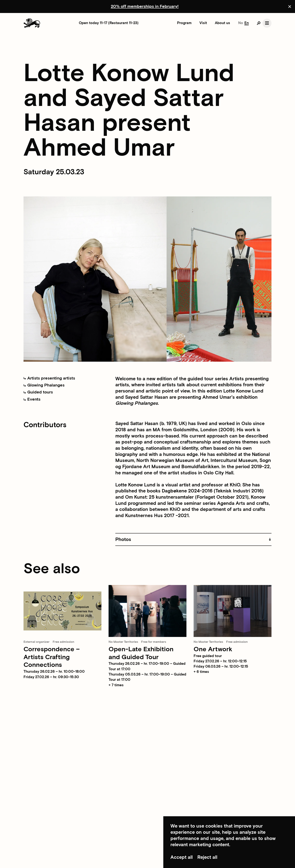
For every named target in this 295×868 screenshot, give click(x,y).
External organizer (36, 642)
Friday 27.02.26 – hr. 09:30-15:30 (51, 677)
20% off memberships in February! (145, 6)
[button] (193, 540)
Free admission (63, 642)
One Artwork (213, 649)
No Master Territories (123, 642)
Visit (203, 23)
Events (32, 399)
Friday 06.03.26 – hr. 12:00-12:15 (221, 667)
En (247, 23)
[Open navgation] (267, 23)
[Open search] (259, 23)
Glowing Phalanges (44, 385)
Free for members (154, 642)
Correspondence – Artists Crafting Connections (52, 657)
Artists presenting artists (49, 378)
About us (222, 23)
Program (184, 23)
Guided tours (38, 392)
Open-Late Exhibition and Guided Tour (141, 653)
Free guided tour (208, 656)
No (241, 23)
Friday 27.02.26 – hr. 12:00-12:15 (220, 661)
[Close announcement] (290, 6)
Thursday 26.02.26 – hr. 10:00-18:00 (54, 672)
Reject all (207, 857)
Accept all (182, 857)
